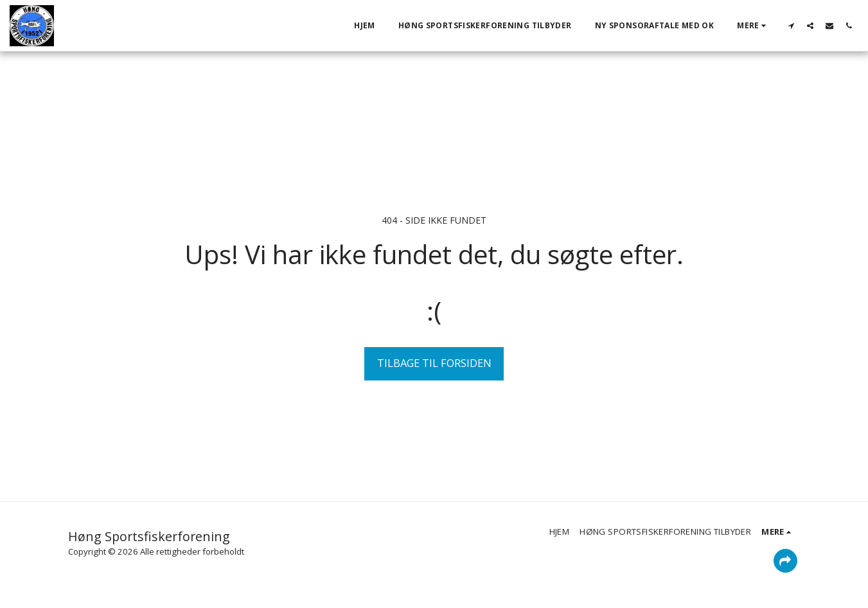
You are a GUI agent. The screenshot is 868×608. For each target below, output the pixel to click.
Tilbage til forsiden (434, 363)
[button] (791, 25)
